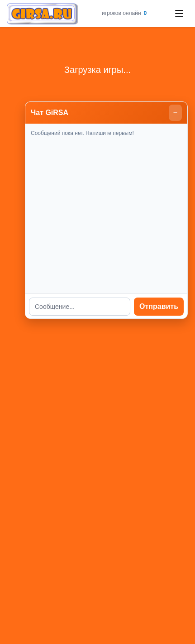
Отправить (159, 306)
